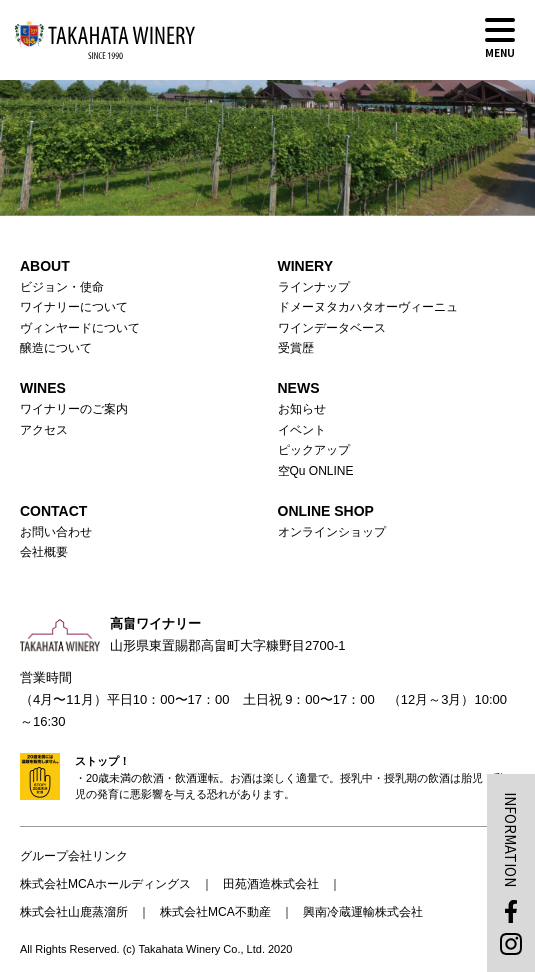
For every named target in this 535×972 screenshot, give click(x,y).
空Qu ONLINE (316, 471)
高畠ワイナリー (105, 39)
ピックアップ (314, 450)
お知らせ (302, 409)
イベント (302, 430)
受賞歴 (296, 348)
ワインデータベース (332, 328)
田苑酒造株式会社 (271, 884)
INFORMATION (511, 839)
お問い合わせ (56, 532)
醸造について (56, 348)
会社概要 (44, 552)
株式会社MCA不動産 (215, 912)
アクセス (44, 430)
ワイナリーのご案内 (74, 409)
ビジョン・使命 (62, 287)
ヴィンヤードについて (80, 328)
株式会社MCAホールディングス (105, 884)
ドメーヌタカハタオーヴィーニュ (368, 307)
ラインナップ (314, 287)
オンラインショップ (332, 532)
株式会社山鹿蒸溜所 (74, 912)
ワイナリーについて (74, 307)
